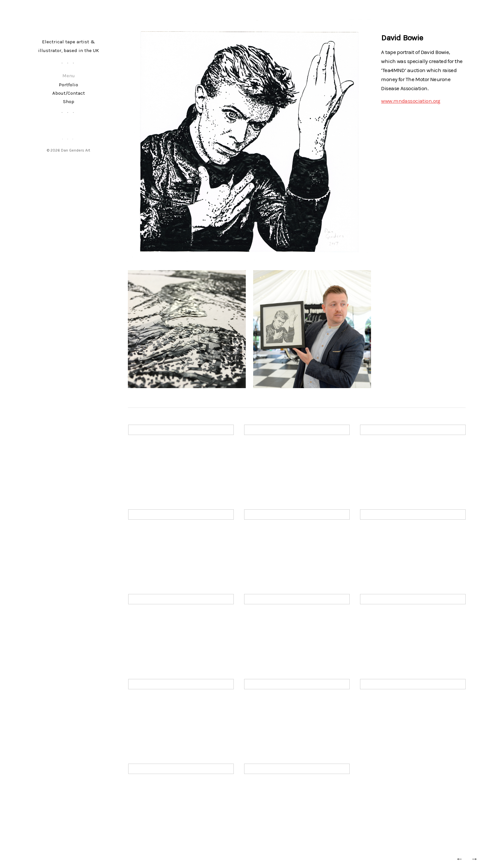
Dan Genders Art (76, 150)
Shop (69, 101)
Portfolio (68, 85)
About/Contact (69, 93)
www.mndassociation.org (411, 101)
